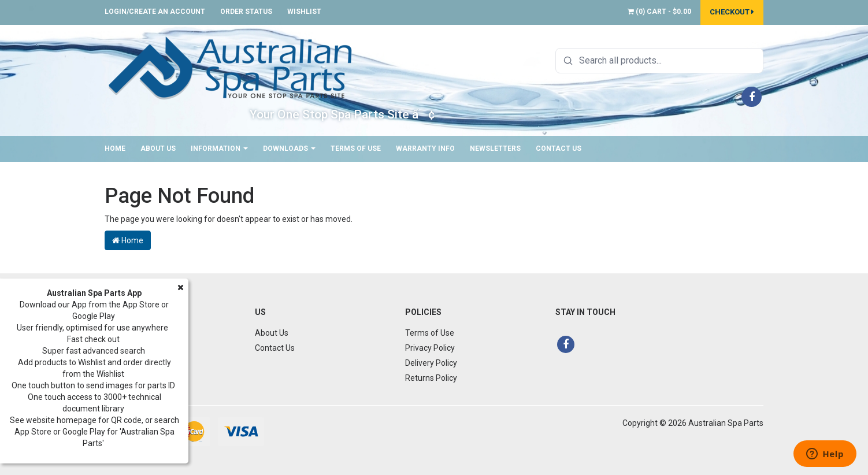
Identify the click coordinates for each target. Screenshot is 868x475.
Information (219, 149)
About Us (158, 149)
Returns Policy (431, 378)
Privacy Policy (430, 348)
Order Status (246, 12)
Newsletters (495, 149)
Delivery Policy (431, 363)
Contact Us (559, 149)
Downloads (289, 149)
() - (659, 12)
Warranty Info (425, 149)
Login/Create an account (155, 12)
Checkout (732, 12)
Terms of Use (356, 149)
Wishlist (304, 12)
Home (115, 149)
